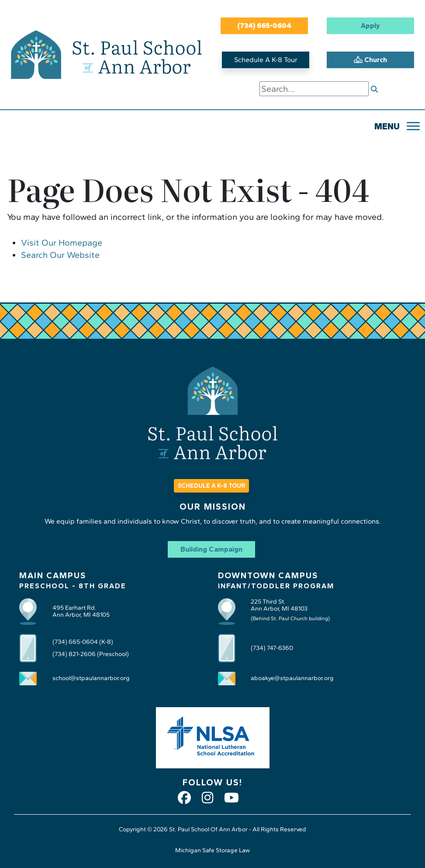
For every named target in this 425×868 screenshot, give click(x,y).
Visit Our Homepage (62, 243)
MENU (387, 126)
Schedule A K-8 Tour (266, 60)
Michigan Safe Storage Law (212, 850)
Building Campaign (211, 549)
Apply (370, 26)
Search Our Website (60, 255)
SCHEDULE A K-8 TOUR (211, 486)
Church (370, 60)
